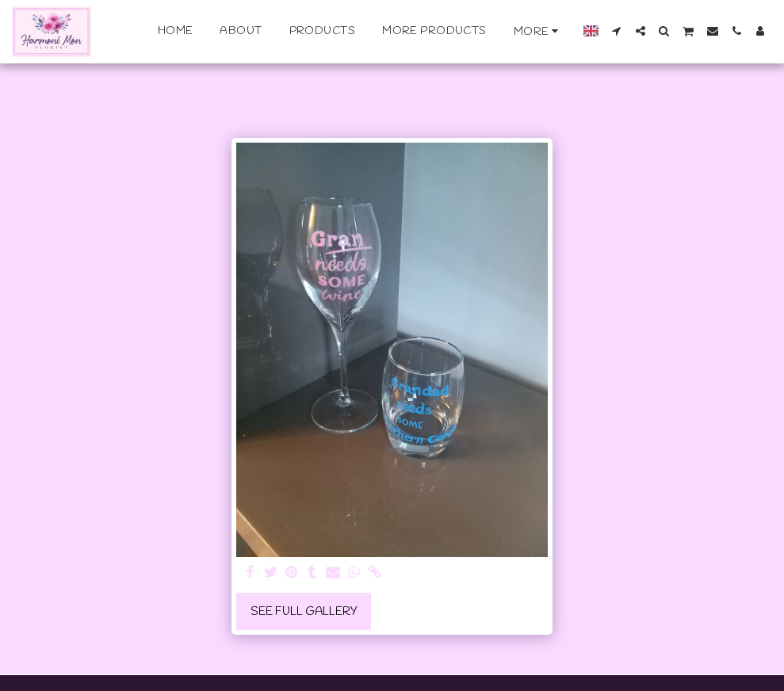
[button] (617, 31)
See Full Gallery (304, 612)
